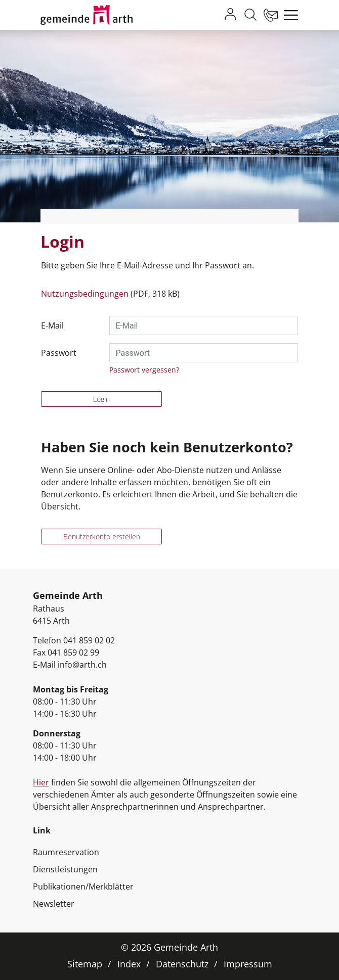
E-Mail (52, 325)
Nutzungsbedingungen (85, 294)
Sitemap (85, 964)
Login (101, 399)
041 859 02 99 (73, 652)
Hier (41, 782)
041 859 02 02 (89, 640)
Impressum (248, 964)
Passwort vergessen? (144, 370)
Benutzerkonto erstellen (102, 536)
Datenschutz (182, 964)
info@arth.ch (82, 665)
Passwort (59, 353)
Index (129, 964)
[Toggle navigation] (288, 15)
